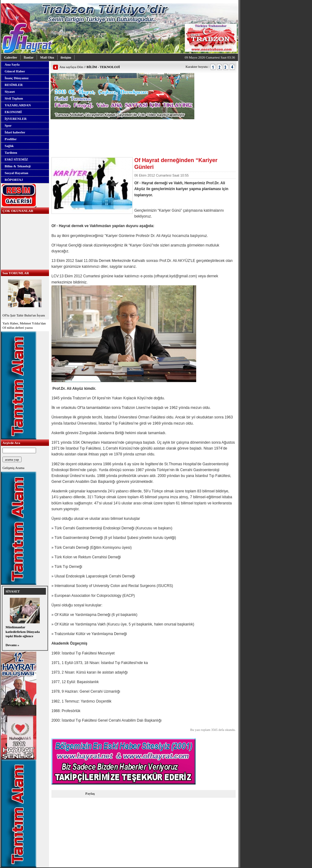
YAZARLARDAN (18, 105)
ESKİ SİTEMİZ (16, 159)
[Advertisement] (123, 128)
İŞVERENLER (16, 119)
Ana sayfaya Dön (71, 67)
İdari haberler (15, 132)
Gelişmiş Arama (13, 468)
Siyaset (10, 92)
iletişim (66, 57)
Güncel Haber (15, 71)
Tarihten (11, 153)
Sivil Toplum (14, 98)
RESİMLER (14, 85)
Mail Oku (47, 57)
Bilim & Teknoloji (18, 166)
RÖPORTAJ (14, 180)
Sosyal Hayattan (16, 173)
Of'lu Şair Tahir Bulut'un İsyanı (25, 297)
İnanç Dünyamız (17, 78)
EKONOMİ (13, 112)
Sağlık (9, 146)
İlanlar (29, 57)
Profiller (11, 139)
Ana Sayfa (12, 64)
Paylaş (90, 793)
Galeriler (11, 57)
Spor (8, 125)
